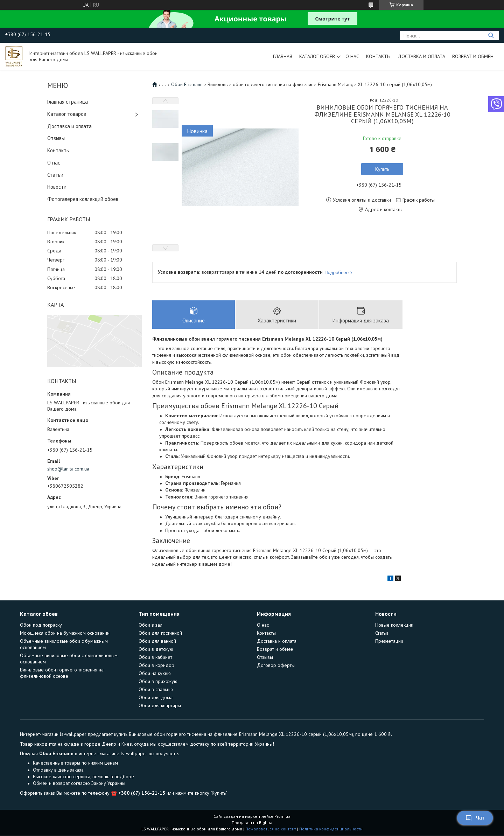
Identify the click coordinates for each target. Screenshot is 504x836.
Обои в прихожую (158, 682)
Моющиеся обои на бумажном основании (65, 633)
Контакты (378, 56)
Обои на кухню (155, 674)
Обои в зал (150, 625)
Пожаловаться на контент (271, 829)
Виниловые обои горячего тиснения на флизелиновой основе (62, 673)
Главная (283, 56)
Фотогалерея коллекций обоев (83, 199)
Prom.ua (282, 817)
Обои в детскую (156, 649)
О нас (352, 56)
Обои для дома (156, 698)
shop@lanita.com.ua (68, 469)
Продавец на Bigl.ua (252, 823)
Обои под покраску (41, 625)
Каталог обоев (317, 56)
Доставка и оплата (421, 56)
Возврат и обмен (473, 56)
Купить (382, 169)
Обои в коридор (156, 666)
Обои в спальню (156, 690)
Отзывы (56, 138)
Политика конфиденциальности (331, 829)
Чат (475, 818)
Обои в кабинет (155, 657)
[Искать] (491, 36)
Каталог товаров (67, 114)
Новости (57, 187)
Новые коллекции (394, 625)
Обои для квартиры (160, 706)
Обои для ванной (157, 641)
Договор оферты (276, 666)
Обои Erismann (187, 84)
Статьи (55, 175)
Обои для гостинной (160, 633)
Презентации (389, 641)
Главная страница (68, 102)
